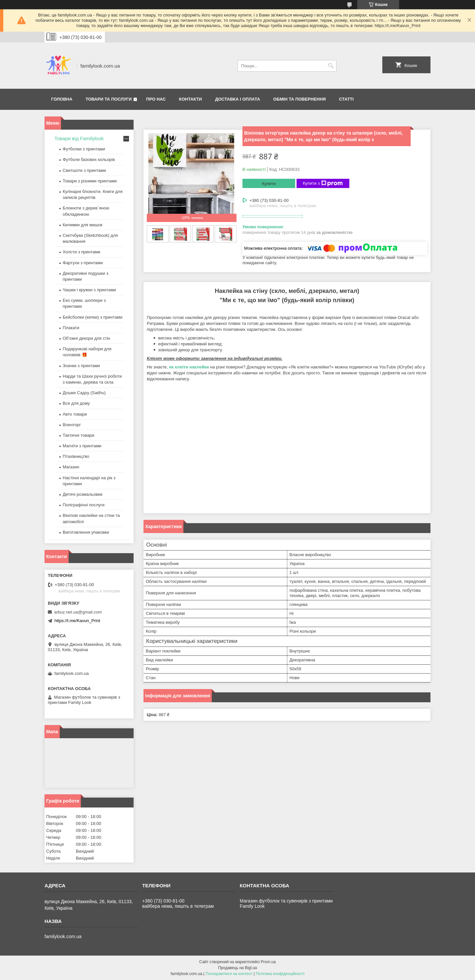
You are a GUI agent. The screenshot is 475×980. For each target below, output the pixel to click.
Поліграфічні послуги (84, 505)
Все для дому (76, 403)
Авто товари (75, 414)
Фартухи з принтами (83, 263)
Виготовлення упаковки (86, 532)
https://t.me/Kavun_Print (77, 621)
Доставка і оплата (237, 99)
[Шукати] (331, 66)
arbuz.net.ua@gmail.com (78, 612)
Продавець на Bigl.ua (237, 968)
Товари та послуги (109, 99)
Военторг (72, 425)
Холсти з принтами (81, 252)
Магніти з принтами (82, 446)
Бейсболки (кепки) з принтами (93, 317)
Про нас (156, 99)
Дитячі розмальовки (82, 494)
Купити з (323, 183)
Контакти (191, 99)
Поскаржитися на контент (229, 974)
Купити (269, 184)
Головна (62, 99)
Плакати (71, 328)
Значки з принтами (81, 366)
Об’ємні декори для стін (86, 338)
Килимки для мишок (83, 225)
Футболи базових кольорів (89, 159)
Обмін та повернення (299, 99)
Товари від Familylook (79, 138)
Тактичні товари (79, 435)
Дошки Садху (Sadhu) (84, 393)
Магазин (71, 467)
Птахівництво (76, 456)
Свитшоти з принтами (84, 170)
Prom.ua (268, 962)
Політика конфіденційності (280, 974)
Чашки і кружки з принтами (89, 290)
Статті (346, 99)
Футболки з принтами (84, 149)
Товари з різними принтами (90, 181)
